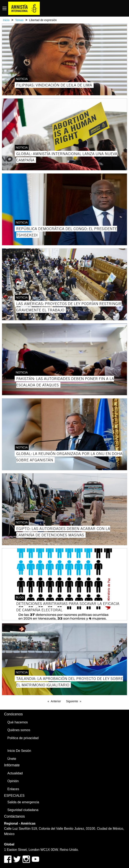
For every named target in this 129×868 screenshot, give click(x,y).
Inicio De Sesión (19, 751)
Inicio (6, 20)
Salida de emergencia (23, 802)
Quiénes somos (19, 730)
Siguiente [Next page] (72, 701)
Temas (19, 20)
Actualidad (15, 773)
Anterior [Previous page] (56, 701)
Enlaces (13, 789)
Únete (12, 759)
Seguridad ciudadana (23, 810)
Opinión (13, 781)
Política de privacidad (23, 738)
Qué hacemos (18, 722)
